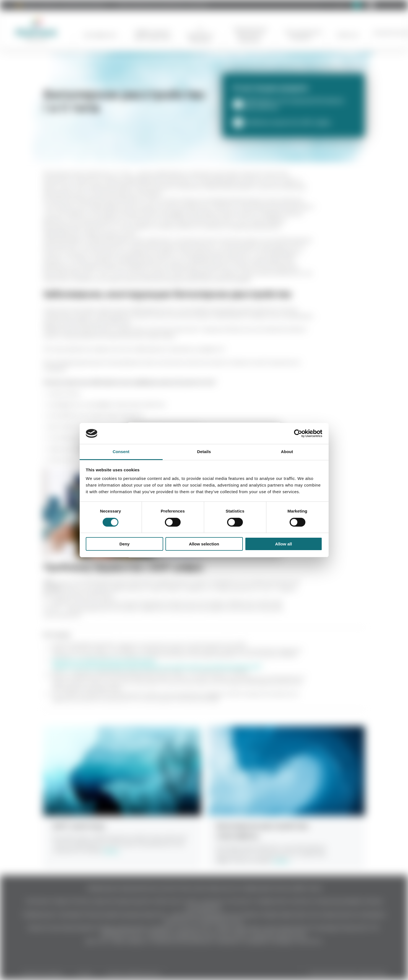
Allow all (284, 544)
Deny (125, 544)
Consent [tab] (121, 452)
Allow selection (204, 544)
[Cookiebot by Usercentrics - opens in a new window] (298, 433)
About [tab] (287, 452)
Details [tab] (204, 452)
